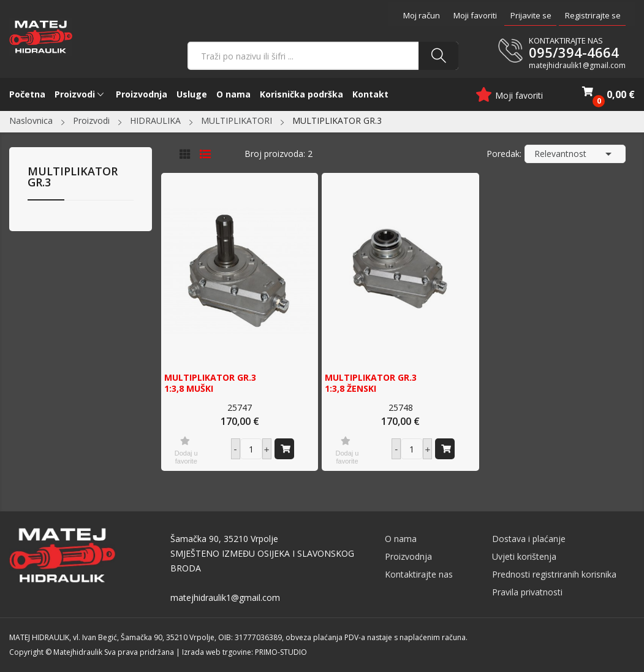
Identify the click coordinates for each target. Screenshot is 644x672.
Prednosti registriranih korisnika (554, 574)
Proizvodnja (408, 556)
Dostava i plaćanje (529, 539)
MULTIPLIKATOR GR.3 (73, 178)
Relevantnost (575, 154)
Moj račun (422, 15)
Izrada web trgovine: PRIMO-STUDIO (244, 652)
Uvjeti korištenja (524, 556)
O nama (401, 539)
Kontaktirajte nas (419, 574)
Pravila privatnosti (527, 592)
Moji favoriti (475, 15)
